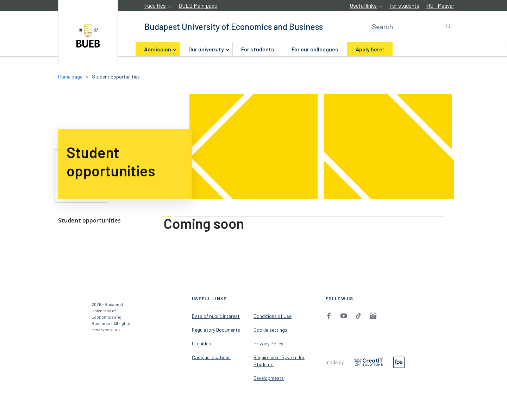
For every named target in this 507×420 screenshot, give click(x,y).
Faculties (155, 5)
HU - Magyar (440, 5)
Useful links (363, 5)
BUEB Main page (198, 5)
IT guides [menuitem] (201, 343)
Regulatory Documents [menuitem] (216, 330)
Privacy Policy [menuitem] (268, 343)
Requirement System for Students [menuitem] (279, 361)
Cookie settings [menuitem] (270, 330)
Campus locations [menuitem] (211, 357)
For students (404, 5)
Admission (158, 49)
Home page (70, 77)
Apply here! (370, 49)
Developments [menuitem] (269, 378)
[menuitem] (158, 49)
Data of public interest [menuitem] (216, 316)
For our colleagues (315, 49)
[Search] (413, 27)
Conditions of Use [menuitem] (273, 316)
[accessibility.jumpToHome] (88, 33)
